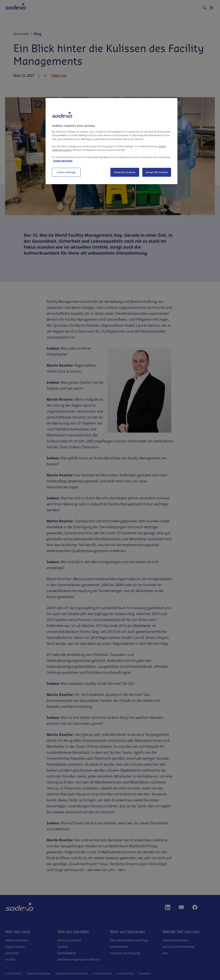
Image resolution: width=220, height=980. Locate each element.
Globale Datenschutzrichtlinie (71, 973)
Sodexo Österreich (17, 940)
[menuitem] (15, 7)
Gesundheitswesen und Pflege (129, 940)
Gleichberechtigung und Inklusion (79, 959)
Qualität (63, 947)
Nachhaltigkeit (67, 953)
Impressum (151, 973)
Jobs (165, 953)
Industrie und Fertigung (125, 953)
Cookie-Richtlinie (102, 973)
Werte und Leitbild (69, 940)
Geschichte (12, 953)
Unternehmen (119, 947)
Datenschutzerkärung (39, 973)
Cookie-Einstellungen (128, 973)
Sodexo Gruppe (15, 947)
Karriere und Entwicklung (178, 947)
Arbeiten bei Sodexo (175, 940)
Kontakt (10, 959)
